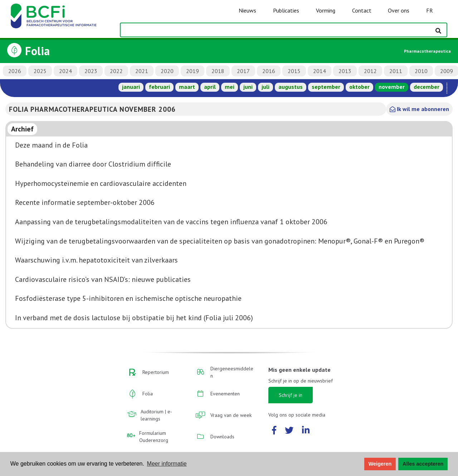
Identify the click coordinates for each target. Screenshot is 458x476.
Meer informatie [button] (167, 464)
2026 (15, 71)
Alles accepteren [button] (423, 464)
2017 (243, 71)
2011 (396, 71)
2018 (218, 71)
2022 (116, 71)
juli (265, 87)
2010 (421, 71)
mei (230, 87)
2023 (91, 71)
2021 (142, 71)
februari (159, 87)
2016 (269, 71)
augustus (291, 87)
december (427, 87)
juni (248, 87)
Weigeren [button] (380, 464)
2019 (193, 71)
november (392, 87)
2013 (345, 71)
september (326, 87)
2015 (294, 71)
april (210, 87)
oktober (359, 87)
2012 (370, 71)
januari (131, 87)
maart (187, 87)
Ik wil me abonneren (419, 109)
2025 (40, 71)
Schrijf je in (291, 395)
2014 (320, 71)
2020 (167, 71)
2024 (65, 71)
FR (430, 10)
